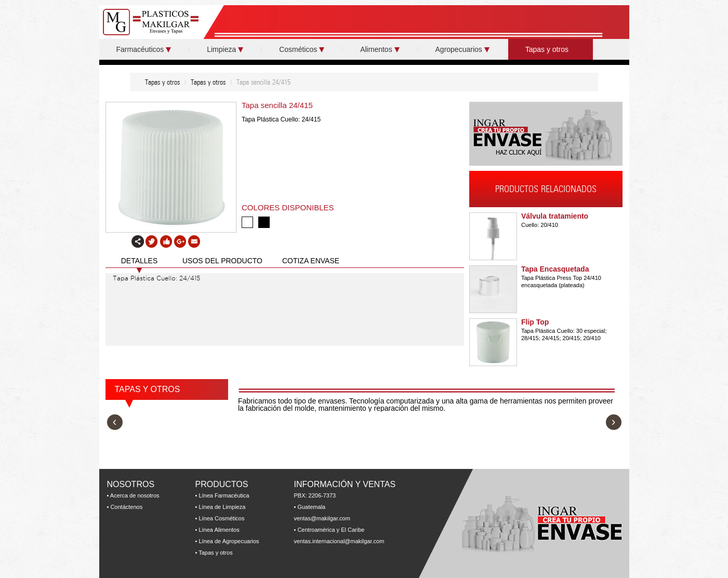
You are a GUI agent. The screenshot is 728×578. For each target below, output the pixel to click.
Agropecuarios (462, 49)
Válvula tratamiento (555, 216)
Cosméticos (302, 49)
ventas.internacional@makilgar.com (339, 541)
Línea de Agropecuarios (229, 541)
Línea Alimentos (219, 530)
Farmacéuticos (144, 49)
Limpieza (225, 49)
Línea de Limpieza (222, 507)
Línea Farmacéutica (224, 495)
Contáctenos (126, 507)
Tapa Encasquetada (555, 269)
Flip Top (535, 322)
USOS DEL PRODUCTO (222, 261)
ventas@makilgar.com (322, 518)
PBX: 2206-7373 (315, 495)
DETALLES (140, 261)
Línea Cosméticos (221, 518)
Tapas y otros (551, 49)
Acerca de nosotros (135, 495)
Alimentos (380, 49)
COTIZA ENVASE (311, 261)
